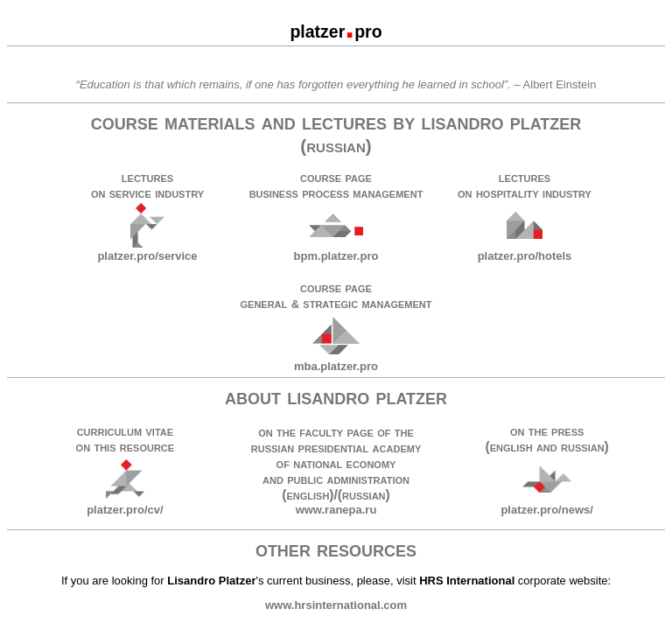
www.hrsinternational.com (336, 605)
